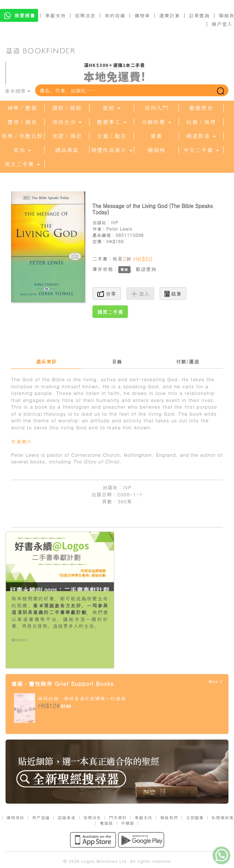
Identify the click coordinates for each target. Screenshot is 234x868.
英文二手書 (22, 164)
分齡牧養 (156, 122)
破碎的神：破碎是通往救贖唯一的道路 (82, 698)
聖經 (112, 108)
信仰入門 (156, 108)
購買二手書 (110, 312)
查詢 (151, 269)
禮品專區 (67, 150)
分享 (107, 294)
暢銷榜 (156, 150)
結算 (173, 294)
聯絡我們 (169, 817)
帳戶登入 (222, 24)
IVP (115, 222)
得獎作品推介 (112, 150)
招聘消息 (85, 15)
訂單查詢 (199, 15)
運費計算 (170, 15)
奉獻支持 (55, 15)
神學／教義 (22, 108)
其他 (22, 150)
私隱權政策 (223, 817)
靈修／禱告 (22, 122)
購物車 (142, 15)
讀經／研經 (67, 108)
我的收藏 (115, 15)
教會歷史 (201, 108)
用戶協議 (41, 817)
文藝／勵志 (112, 136)
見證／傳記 (67, 136)
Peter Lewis (119, 229)
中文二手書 (201, 150)
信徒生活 (67, 122)
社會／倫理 (201, 122)
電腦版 (106, 823)
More (216, 682)
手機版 (128, 823)
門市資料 (118, 817)
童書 (156, 136)
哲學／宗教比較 (22, 136)
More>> (19, 640)
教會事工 (112, 122)
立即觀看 (195, 817)
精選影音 (201, 136)
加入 (140, 294)
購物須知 (15, 817)
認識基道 (67, 817)
